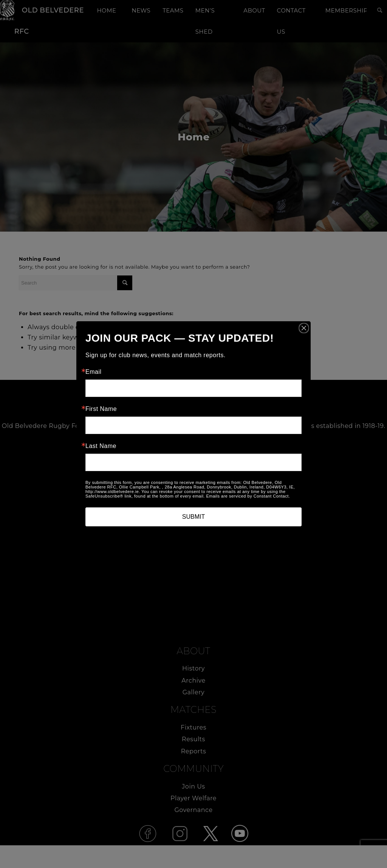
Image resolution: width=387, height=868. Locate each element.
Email (94, 372)
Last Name (101, 446)
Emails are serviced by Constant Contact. (248, 496)
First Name (101, 409)
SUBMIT (193, 517)
